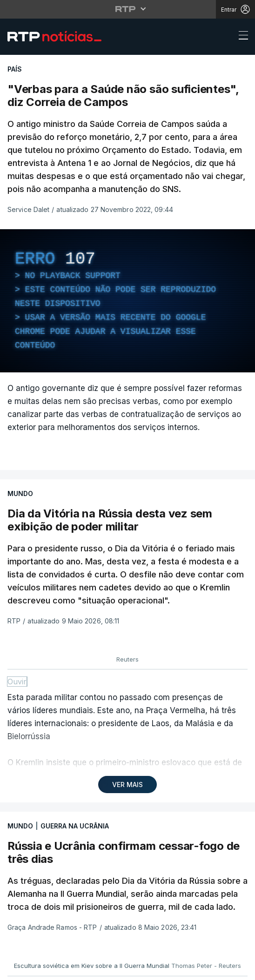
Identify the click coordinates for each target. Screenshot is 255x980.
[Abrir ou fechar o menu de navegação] (241, 37)
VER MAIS (127, 785)
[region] (127, 301)
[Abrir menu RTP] (128, 9)
